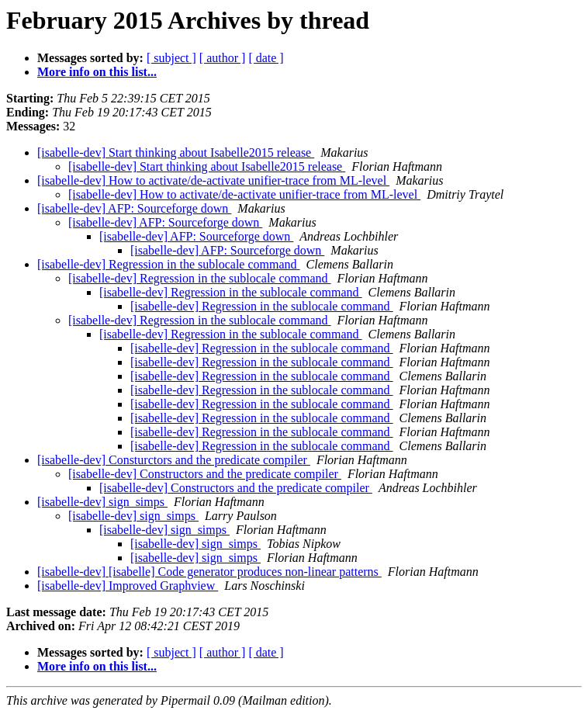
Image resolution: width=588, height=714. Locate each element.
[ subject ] (171, 58)
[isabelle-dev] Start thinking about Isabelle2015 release (176, 153)
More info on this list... (97, 72)
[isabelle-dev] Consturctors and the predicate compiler (174, 460)
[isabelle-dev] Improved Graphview (128, 586)
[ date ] (266, 58)
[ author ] (223, 58)
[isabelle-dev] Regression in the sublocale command (169, 264)
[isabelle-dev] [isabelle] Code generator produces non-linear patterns (209, 572)
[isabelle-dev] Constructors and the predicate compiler (205, 474)
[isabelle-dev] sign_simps (102, 502)
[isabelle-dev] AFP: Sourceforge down (134, 208)
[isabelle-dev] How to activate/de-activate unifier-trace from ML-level (213, 180)
